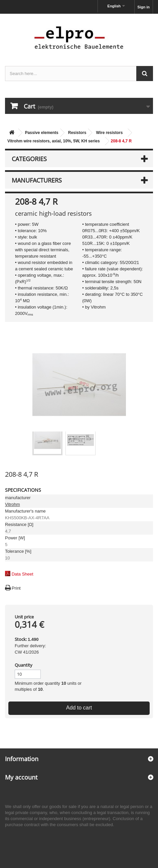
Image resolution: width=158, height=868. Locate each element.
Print (16, 588)
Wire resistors (109, 133)
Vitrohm (13, 504)
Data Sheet (23, 574)
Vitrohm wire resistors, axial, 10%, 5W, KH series (54, 141)
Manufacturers (37, 180)
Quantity (24, 665)
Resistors (77, 133)
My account (21, 777)
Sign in (143, 7)
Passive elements (42, 133)
